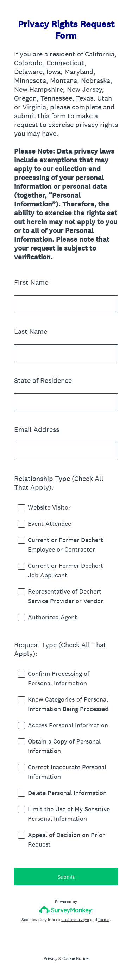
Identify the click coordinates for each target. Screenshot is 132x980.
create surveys (75, 920)
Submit (66, 877)
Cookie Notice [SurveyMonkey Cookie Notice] (75, 958)
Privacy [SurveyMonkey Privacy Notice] (51, 958)
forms (104, 920)
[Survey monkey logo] (66, 910)
